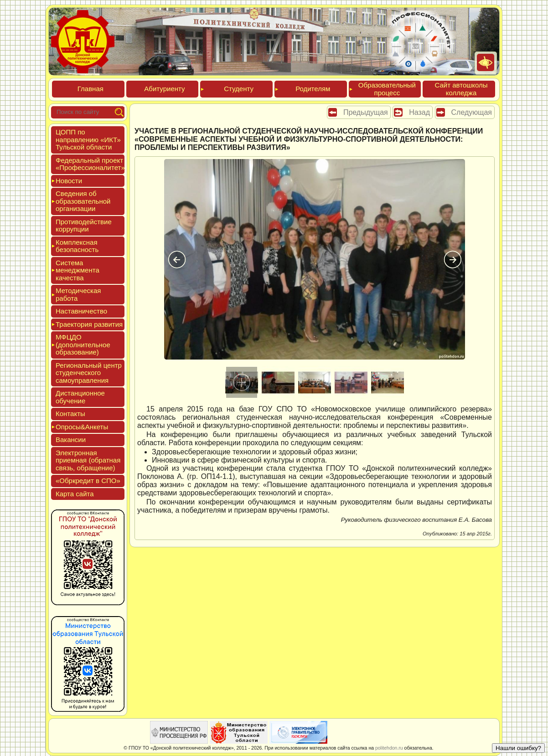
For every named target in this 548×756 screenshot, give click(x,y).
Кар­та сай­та (75, 494)
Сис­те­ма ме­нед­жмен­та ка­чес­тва (78, 270)
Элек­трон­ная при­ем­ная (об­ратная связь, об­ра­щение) (88, 460)
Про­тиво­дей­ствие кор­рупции (84, 226)
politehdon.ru (389, 748)
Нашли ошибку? (518, 748)
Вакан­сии (71, 440)
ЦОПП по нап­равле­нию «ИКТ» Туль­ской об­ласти (88, 139)
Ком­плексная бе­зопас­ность (77, 246)
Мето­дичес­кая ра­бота (78, 294)
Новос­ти (69, 181)
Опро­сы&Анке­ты (82, 427)
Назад (419, 112)
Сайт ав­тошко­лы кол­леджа (461, 89)
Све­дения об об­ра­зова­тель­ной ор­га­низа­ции (83, 201)
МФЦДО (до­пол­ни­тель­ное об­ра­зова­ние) (83, 345)
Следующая (472, 112)
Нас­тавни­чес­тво (81, 311)
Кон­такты (70, 414)
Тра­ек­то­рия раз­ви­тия (89, 324)
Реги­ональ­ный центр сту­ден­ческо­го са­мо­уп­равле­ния (89, 373)
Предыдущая (366, 112)
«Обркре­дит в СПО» (88, 481)
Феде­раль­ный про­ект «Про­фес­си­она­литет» (90, 164)
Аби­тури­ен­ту (164, 89)
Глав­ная (90, 89)
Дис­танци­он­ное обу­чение (80, 397)
